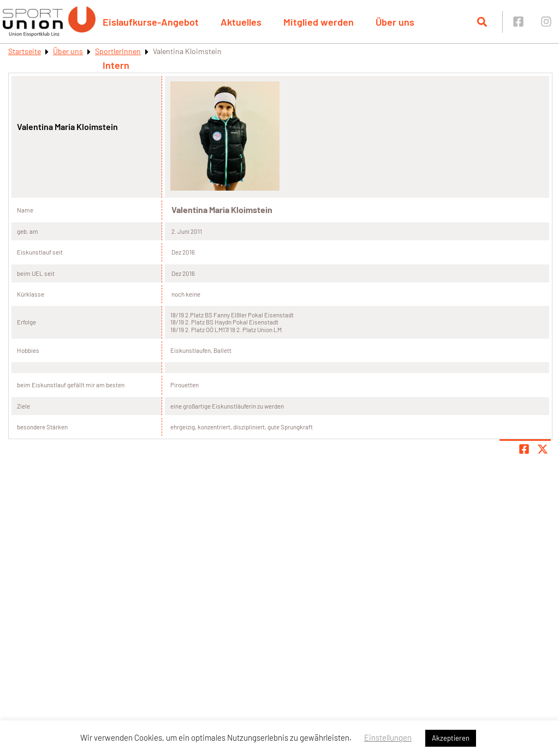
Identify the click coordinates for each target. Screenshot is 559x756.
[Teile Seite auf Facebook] (524, 449)
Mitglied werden (319, 22)
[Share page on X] (543, 449)
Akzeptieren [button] (451, 738)
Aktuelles (241, 22)
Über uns (395, 22)
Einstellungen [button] (388, 737)
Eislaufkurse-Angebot (151, 22)
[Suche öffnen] (482, 22)
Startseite (25, 51)
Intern (116, 65)
